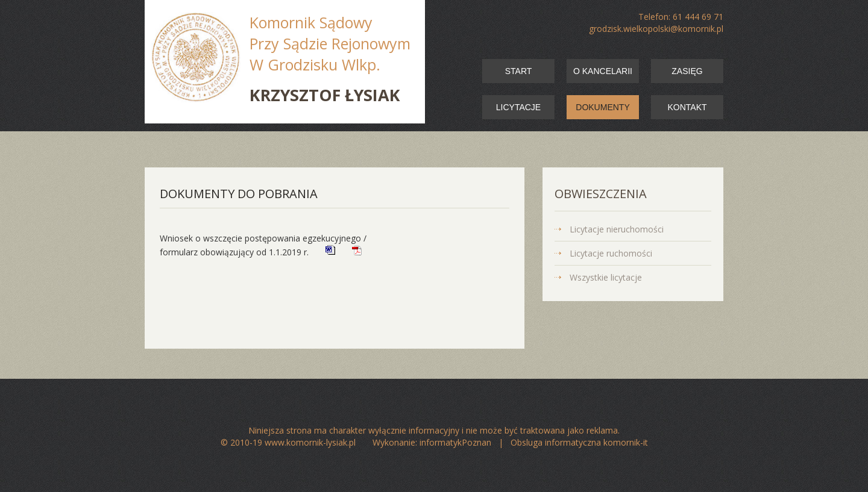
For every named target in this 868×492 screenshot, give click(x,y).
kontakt (687, 107)
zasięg (687, 71)
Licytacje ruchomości (611, 253)
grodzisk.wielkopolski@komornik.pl (656, 29)
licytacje (518, 107)
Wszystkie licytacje (606, 277)
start (519, 71)
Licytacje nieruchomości (617, 229)
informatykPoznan (455, 442)
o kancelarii (603, 71)
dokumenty (602, 107)
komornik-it (626, 442)
